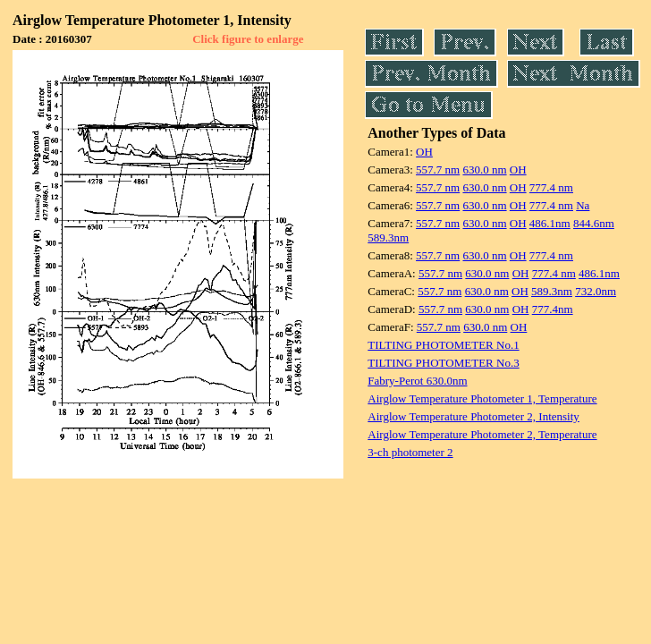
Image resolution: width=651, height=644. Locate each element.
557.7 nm (438, 169)
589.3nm (388, 237)
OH (424, 152)
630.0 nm (484, 169)
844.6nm (594, 223)
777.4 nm (551, 187)
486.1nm (550, 223)
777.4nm (553, 309)
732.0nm (596, 291)
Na (583, 205)
